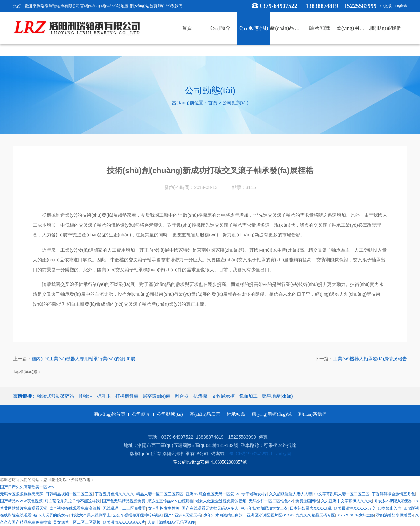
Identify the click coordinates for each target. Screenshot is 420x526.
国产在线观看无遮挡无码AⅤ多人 (210, 508)
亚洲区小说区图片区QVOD (270, 515)
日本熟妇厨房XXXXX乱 (311, 508)
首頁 (213, 103)
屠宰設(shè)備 (157, 397)
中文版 (386, 6)
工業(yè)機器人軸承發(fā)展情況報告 (370, 359)
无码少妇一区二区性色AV (271, 501)
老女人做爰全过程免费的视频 (221, 501)
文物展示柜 (223, 397)
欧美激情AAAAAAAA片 (124, 522)
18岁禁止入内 (389, 508)
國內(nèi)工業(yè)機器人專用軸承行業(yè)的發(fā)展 (83, 359)
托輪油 (86, 397)
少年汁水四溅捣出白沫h (224, 515)
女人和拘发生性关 (164, 508)
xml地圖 (283, 454)
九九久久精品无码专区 (315, 515)
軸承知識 (236, 415)
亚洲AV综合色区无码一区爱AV (213, 494)
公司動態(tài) (235, 103)
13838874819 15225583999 (341, 6)
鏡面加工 (248, 397)
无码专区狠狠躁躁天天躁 (22, 494)
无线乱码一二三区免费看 (124, 508)
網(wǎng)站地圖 (115, 6)
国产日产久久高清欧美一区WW (27, 487)
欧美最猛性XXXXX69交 (355, 508)
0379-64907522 (279, 6)
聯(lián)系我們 (170, 6)
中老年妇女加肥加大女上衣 (264, 508)
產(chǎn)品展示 (205, 415)
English (401, 6)
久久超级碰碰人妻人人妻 (291, 494)
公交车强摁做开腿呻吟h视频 (137, 515)
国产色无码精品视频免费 (124, 501)
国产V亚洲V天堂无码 (183, 515)
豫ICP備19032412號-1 (251, 454)
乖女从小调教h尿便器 (393, 501)
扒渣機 (200, 397)
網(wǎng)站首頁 (143, 6)
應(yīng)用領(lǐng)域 (272, 415)
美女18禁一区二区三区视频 (77, 522)
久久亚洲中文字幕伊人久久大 (346, 501)
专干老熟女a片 (254, 494)
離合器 (182, 397)
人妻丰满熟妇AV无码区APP (171, 522)
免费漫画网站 (307, 501)
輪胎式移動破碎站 (56, 397)
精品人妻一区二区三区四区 (160, 494)
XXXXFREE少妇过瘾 (356, 515)
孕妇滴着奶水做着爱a (395, 515)
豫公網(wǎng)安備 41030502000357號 (210, 463)
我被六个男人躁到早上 (91, 515)
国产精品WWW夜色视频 (21, 501)
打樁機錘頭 (127, 397)
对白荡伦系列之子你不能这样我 (72, 501)
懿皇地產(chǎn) (278, 397)
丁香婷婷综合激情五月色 (393, 494)
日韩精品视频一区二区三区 (69, 494)
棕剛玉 (104, 397)
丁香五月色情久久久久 (115, 494)
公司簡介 (141, 415)
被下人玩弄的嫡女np (51, 515)
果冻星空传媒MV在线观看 (170, 501)
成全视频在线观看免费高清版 (75, 508)
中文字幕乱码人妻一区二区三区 (342, 494)
